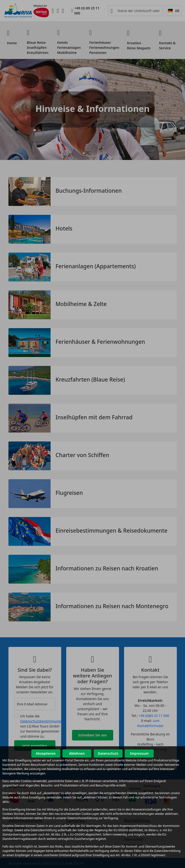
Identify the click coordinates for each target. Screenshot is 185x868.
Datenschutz (108, 753)
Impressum (139, 753)
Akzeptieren (46, 753)
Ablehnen (77, 753)
